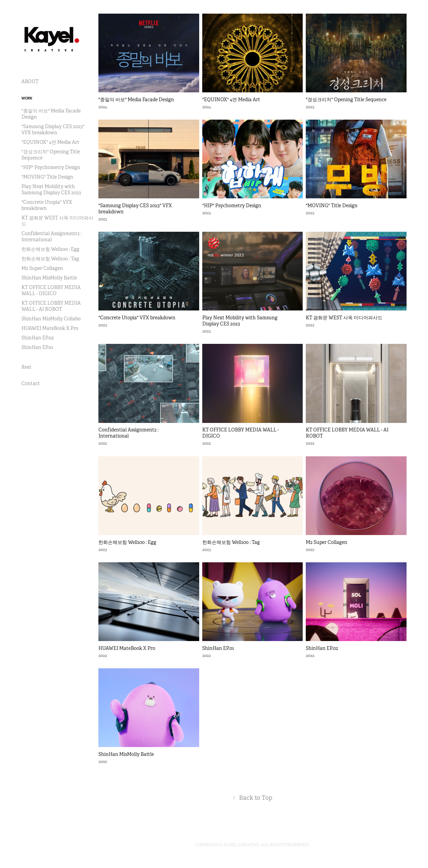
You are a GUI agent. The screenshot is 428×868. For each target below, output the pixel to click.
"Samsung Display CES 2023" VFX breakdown (53, 130)
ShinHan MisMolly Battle (49, 278)
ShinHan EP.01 (37, 347)
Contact (31, 383)
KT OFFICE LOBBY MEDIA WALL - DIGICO (51, 290)
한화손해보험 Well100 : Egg (50, 249)
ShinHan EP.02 (38, 338)
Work (27, 98)
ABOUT (30, 81)
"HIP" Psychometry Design (51, 167)
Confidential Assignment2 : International (52, 237)
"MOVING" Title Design (47, 177)
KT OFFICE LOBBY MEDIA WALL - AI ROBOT (51, 306)
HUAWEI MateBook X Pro (50, 328)
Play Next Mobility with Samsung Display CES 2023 (51, 189)
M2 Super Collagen (42, 268)
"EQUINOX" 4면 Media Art (50, 142)
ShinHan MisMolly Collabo (51, 319)
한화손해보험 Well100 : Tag (50, 259)
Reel (26, 367)
